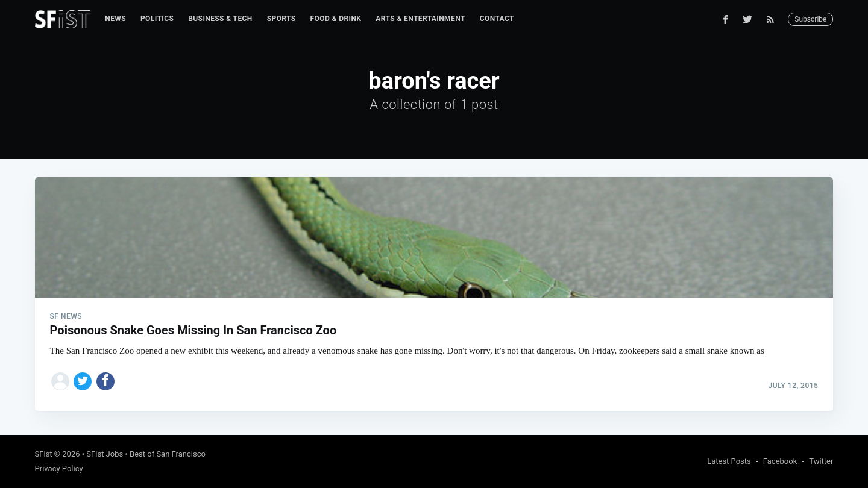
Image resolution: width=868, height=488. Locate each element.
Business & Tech (220, 19)
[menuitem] (115, 19)
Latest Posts (729, 461)
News (115, 19)
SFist (44, 454)
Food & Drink (336, 19)
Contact (497, 19)
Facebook (780, 461)
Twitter (821, 461)
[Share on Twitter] (83, 381)
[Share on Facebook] (105, 381)
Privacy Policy (59, 468)
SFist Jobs (105, 454)
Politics (157, 19)
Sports (281, 19)
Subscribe (810, 19)
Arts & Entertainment (420, 19)
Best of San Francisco (168, 454)
